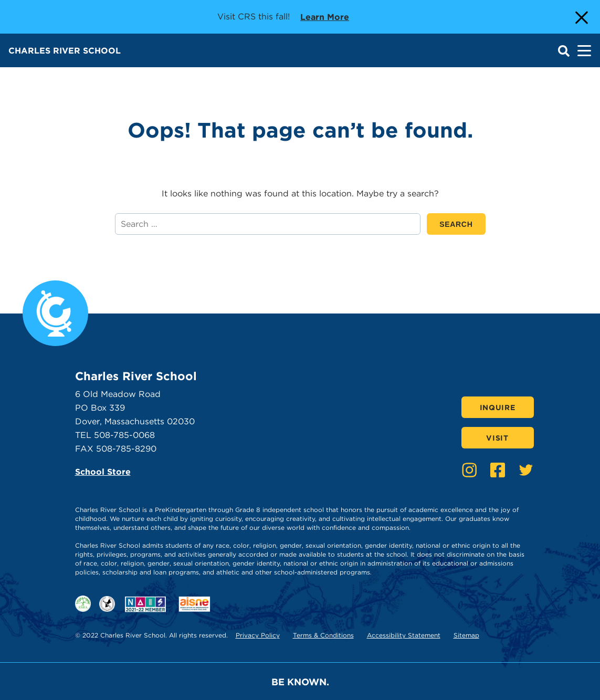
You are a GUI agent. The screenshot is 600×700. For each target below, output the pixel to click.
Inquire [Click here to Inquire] (498, 408)
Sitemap (466, 635)
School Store (103, 472)
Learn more (325, 16)
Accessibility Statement (404, 635)
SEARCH (462, 224)
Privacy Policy (258, 635)
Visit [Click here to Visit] (497, 438)
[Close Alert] (581, 17)
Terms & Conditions (323, 635)
